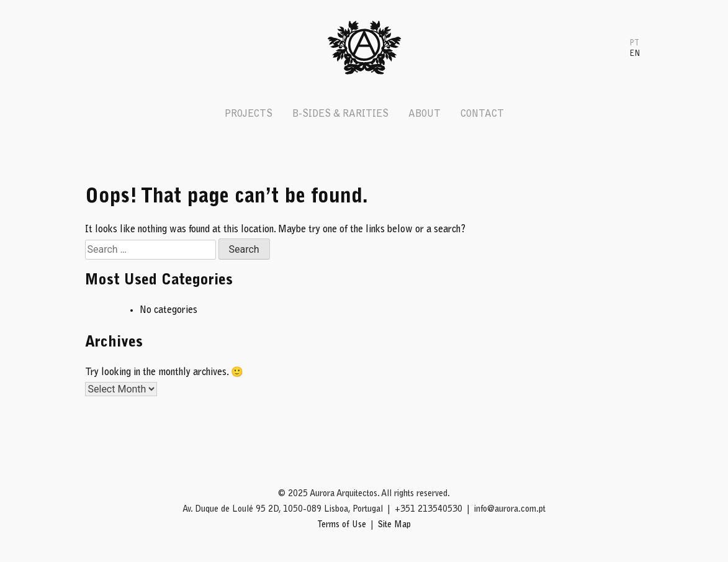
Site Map (394, 525)
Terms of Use (342, 525)
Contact (482, 114)
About (425, 114)
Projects (249, 114)
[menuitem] (634, 43)
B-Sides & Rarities (340, 114)
